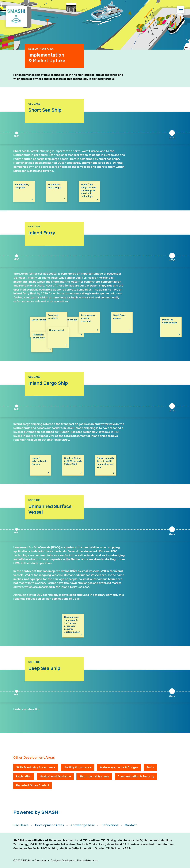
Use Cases (21, 825)
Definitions (110, 825)
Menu (181, 9)
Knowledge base (83, 825)
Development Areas (50, 825)
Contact (131, 825)
